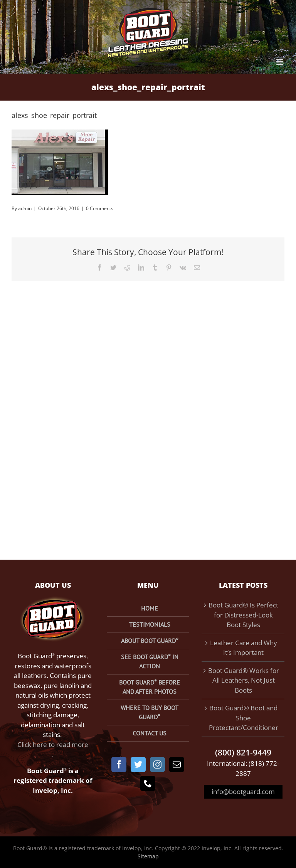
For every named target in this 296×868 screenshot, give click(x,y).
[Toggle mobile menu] (280, 62)
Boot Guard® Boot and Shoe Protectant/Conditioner (244, 718)
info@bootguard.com (243, 791)
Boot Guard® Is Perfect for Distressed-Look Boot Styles (243, 615)
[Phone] (148, 783)
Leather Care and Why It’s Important (244, 648)
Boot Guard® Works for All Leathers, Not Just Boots (244, 680)
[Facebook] (119, 765)
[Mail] (177, 765)
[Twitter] (138, 765)
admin (25, 208)
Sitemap (148, 856)
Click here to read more (53, 744)
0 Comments (100, 208)
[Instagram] (157, 765)
